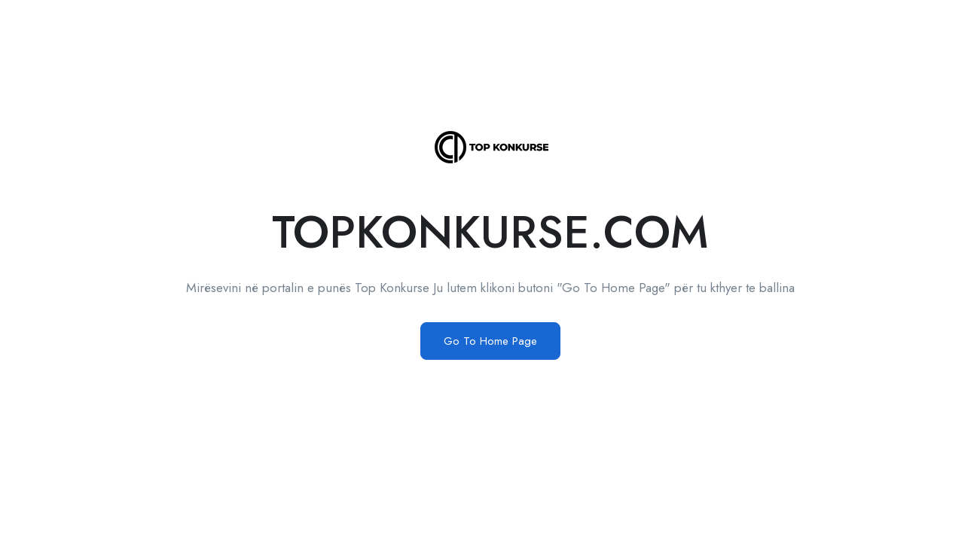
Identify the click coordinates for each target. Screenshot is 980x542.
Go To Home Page (490, 341)
